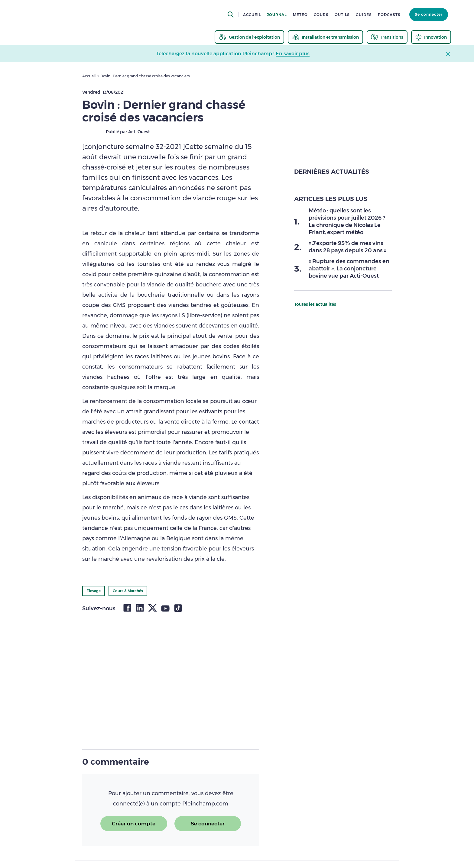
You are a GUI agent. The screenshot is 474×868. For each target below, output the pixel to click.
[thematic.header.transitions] (387, 37)
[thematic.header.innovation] (431, 37)
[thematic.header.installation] (325, 37)
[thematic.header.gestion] (249, 37)
